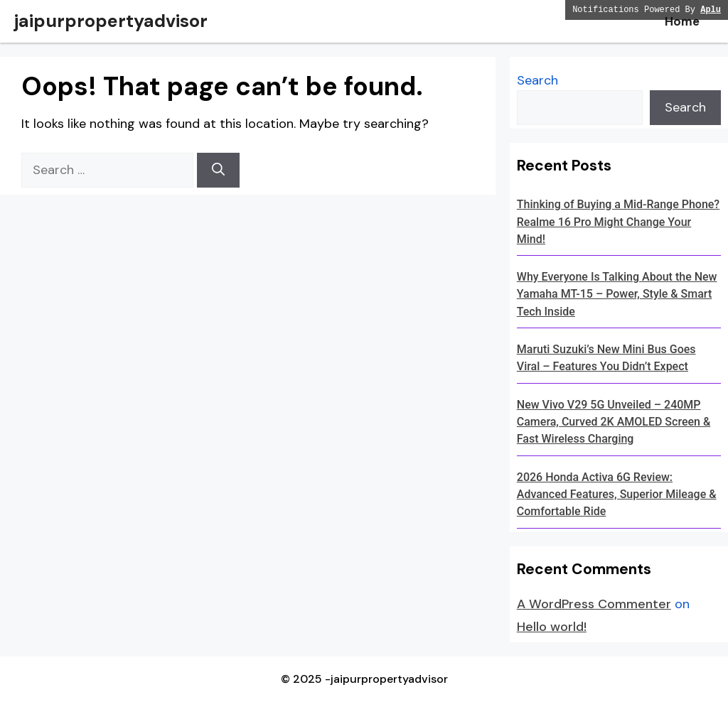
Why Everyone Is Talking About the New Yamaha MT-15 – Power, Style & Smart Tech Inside (617, 294)
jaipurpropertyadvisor (111, 21)
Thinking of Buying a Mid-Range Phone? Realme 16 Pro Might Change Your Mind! (618, 222)
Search (537, 80)
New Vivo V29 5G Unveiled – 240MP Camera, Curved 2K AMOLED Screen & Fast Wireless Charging (614, 422)
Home (682, 21)
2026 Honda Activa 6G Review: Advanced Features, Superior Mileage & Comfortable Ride (617, 495)
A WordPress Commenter (594, 604)
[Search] (218, 170)
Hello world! (552, 627)
